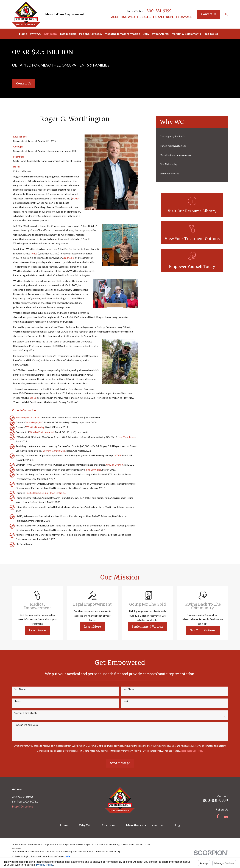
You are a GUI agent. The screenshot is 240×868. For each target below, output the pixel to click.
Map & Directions (23, 806)
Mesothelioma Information (145, 825)
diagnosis (69, 258)
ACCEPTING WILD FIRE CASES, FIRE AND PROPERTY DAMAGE (152, 17)
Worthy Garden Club (54, 451)
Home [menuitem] (23, 34)
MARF (76, 198)
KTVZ (118, 455)
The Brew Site (94, 470)
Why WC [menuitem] (36, 34)
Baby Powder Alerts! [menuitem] (156, 34)
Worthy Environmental (42, 432)
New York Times (127, 437)
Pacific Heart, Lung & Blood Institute (46, 493)
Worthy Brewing (35, 427)
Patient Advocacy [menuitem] (91, 34)
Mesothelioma (55, 14)
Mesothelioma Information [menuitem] (122, 34)
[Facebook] (218, 816)
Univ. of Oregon (115, 465)
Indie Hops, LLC (35, 422)
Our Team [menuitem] (50, 34)
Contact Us (209, 14)
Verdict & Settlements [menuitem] (187, 34)
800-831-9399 (159, 11)
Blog (177, 825)
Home (64, 825)
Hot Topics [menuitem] (211, 34)
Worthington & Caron (28, 417)
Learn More (42, 630)
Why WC (85, 825)
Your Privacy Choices (56, 856)
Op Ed (33, 398)
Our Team (109, 825)
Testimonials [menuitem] (68, 34)
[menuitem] (192, 137)
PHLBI (35, 253)
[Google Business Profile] (226, 816)
